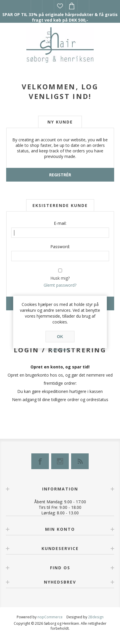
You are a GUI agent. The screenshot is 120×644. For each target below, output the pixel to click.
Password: (60, 247)
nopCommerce (50, 617)
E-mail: (60, 223)
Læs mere (60, 350)
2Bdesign (96, 617)
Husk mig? (60, 278)
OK (60, 337)
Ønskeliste (60, 6)
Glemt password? (60, 285)
